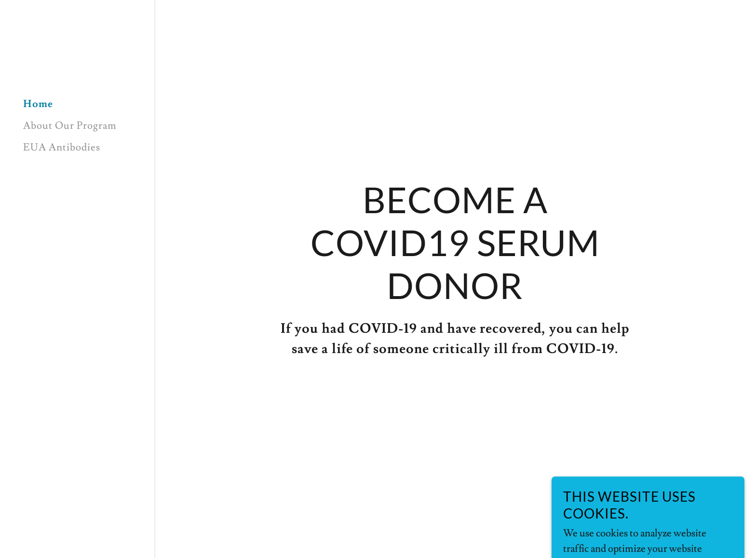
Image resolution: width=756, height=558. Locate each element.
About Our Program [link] (70, 126)
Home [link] (38, 104)
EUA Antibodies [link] (62, 147)
